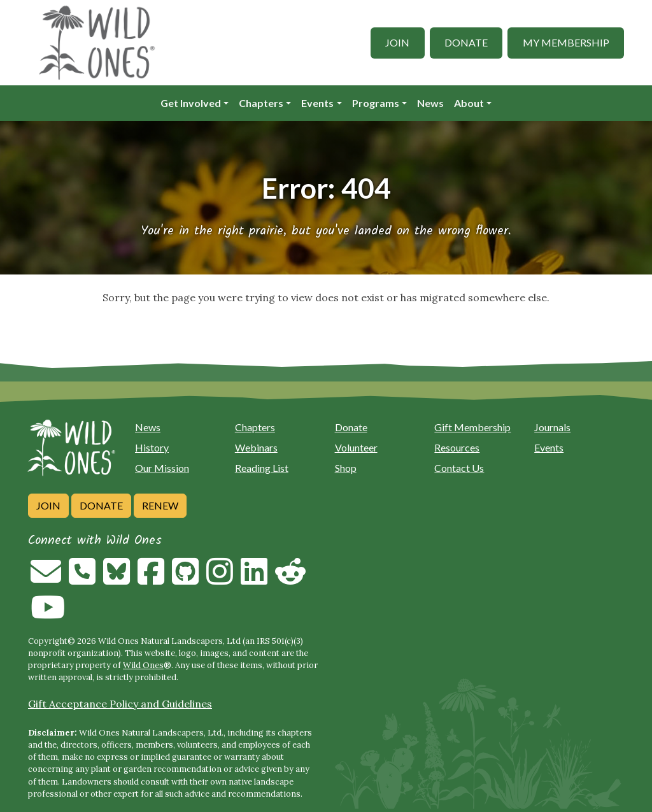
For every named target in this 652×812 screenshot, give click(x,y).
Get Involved (191, 103)
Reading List (262, 468)
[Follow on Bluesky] (117, 579)
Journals (552, 427)
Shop (346, 468)
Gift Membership (472, 427)
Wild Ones (143, 665)
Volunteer (356, 447)
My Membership (566, 42)
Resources (457, 447)
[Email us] (46, 579)
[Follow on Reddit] (290, 579)
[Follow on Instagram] (220, 579)
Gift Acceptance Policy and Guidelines (120, 704)
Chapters (261, 103)
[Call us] (82, 579)
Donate (466, 42)
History (152, 447)
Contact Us (459, 468)
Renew (160, 505)
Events (317, 103)
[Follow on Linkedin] (254, 579)
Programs (376, 103)
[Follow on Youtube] (48, 615)
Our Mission (162, 468)
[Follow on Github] (185, 579)
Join (397, 42)
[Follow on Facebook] (151, 579)
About (469, 103)
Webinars (256, 447)
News (430, 103)
